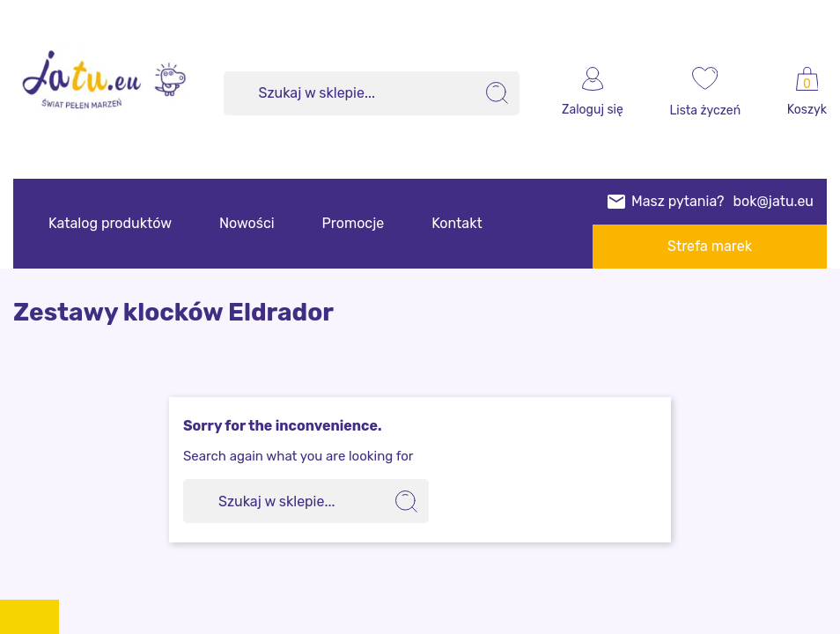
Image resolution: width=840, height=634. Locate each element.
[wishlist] (705, 93)
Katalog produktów (110, 223)
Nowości (247, 223)
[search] (497, 93)
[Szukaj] (372, 93)
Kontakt (457, 223)
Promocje (354, 223)
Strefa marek (710, 246)
